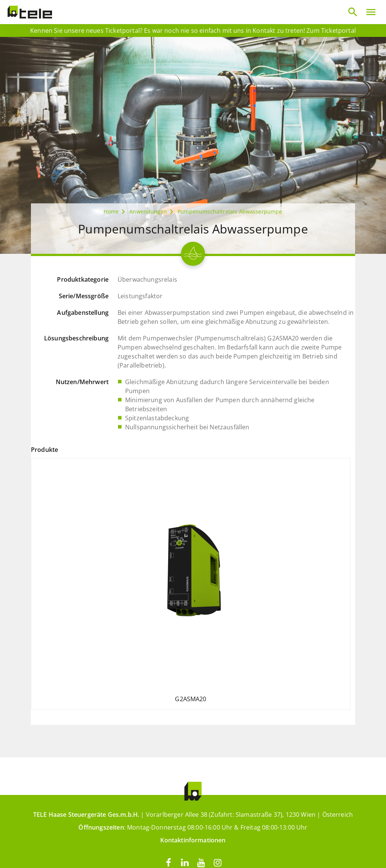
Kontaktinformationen (193, 840)
